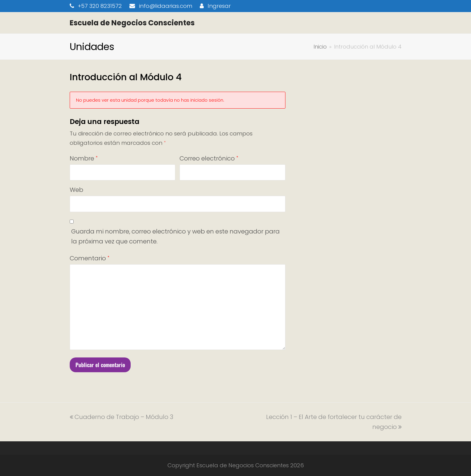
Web (76, 190)
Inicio (320, 47)
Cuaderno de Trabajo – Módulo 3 (121, 417)
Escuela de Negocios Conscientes (132, 23)
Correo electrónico (209, 158)
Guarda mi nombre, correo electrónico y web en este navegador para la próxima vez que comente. (175, 236)
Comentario (89, 258)
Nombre (84, 158)
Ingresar (219, 6)
